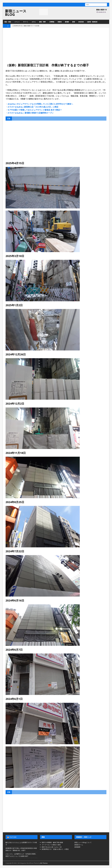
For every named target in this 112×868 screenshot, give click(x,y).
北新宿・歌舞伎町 (92, 22)
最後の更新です (102, 10)
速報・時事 (42, 22)
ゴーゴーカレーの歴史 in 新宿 (51, 845)
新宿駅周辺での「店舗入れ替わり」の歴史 (55, 849)
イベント (17, 22)
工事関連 (52, 22)
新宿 (74, 22)
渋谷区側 (81, 22)
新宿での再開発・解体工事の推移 (52, 842)
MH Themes (44, 863)
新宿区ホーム (79, 845)
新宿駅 (67, 22)
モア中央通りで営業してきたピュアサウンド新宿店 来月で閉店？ (35, 110)
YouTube (13, 837)
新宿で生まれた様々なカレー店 (52, 847)
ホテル (34, 22)
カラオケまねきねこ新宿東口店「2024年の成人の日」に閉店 (33, 107)
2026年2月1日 (102, 12)
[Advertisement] (56, 47)
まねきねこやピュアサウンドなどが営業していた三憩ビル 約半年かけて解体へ (40, 104)
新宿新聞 (77, 847)
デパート (26, 22)
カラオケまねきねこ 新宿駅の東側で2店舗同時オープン (31, 113)
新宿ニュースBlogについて (83, 842)
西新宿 (60, 22)
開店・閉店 (8, 22)
